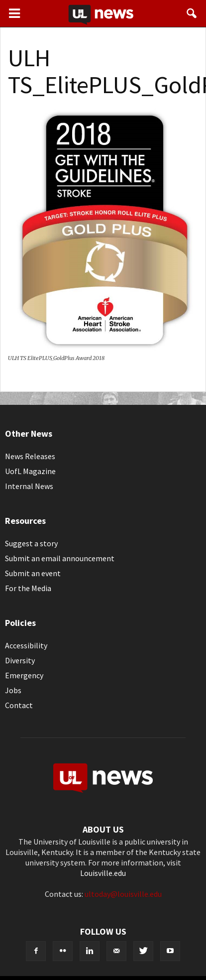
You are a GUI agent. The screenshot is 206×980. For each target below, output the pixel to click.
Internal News (29, 486)
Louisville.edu (103, 873)
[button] (192, 13)
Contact (19, 705)
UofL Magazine (30, 471)
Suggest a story (31, 543)
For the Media (28, 588)
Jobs (13, 690)
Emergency (24, 675)
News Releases (30, 456)
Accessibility (26, 645)
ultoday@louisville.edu (123, 894)
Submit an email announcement (60, 558)
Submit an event (33, 573)
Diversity (20, 660)
